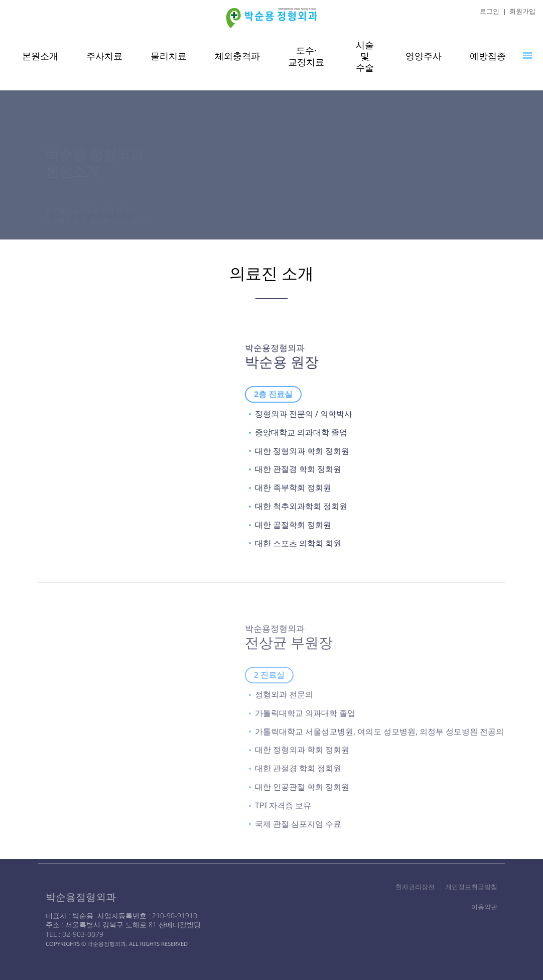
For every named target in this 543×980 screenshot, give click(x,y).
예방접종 (488, 56)
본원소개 (40, 56)
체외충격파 (237, 56)
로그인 (490, 11)
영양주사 (424, 56)
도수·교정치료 (306, 56)
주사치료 (104, 56)
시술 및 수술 (365, 56)
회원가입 (522, 11)
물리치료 (169, 56)
